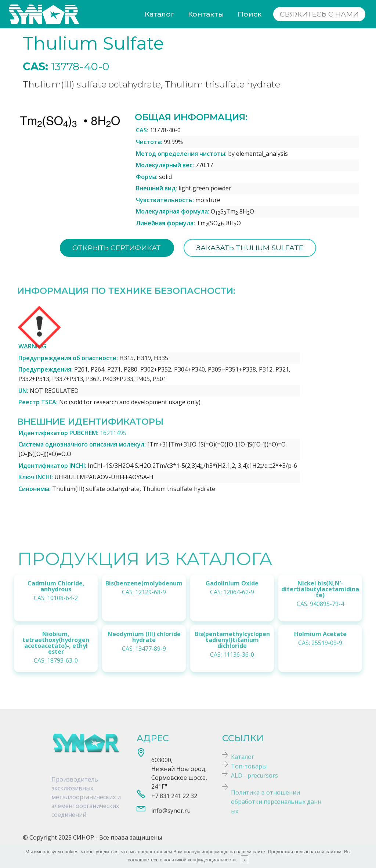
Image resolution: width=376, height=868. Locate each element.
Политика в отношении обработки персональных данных (276, 818)
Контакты (206, 14)
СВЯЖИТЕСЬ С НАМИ (319, 14)
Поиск (250, 14)
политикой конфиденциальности (200, 860)
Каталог (160, 14)
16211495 (113, 433)
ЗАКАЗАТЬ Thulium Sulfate (250, 248)
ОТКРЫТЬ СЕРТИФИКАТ (116, 248)
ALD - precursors (254, 781)
